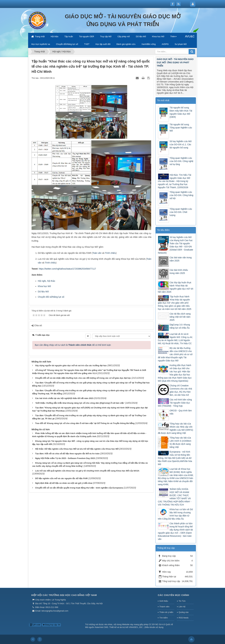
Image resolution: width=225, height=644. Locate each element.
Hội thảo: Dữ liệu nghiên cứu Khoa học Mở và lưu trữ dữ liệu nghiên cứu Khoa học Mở (77, 449)
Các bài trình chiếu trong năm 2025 (179, 272)
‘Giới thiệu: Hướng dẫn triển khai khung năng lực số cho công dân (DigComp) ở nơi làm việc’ (80, 403)
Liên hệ (182, 607)
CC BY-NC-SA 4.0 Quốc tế (161, 624)
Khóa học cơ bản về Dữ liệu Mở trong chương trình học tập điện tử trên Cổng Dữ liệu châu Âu (175, 514)
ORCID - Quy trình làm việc (181, 412)
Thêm (173, 36)
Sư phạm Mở (181, 44)
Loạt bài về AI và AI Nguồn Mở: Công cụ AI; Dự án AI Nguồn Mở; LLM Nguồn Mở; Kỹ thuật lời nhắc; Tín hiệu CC (175, 339)
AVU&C (190, 36)
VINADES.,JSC (136, 627)
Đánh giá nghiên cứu (126, 44)
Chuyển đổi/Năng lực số (67, 44)
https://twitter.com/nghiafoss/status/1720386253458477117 (67, 269)
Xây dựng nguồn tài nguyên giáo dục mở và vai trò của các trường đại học (71, 365)
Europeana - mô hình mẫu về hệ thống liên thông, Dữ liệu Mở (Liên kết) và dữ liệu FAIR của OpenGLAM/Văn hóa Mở (175, 458)
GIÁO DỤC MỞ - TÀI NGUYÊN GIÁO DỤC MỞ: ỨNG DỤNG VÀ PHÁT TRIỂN (175, 62)
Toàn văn (97, 253)
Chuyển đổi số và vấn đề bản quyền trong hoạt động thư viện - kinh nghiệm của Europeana (79, 488)
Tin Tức (182, 601)
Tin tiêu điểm (163, 230)
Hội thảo (54, 36)
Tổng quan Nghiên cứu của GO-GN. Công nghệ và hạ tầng (182, 161)
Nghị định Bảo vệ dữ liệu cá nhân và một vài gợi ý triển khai (64, 483)
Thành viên (164, 607)
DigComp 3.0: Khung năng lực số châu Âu (180, 326)
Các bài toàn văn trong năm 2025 (181, 259)
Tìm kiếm (164, 618)
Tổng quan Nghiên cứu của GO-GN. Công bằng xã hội (182, 195)
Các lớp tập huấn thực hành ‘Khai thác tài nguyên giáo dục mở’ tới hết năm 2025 (176, 287)
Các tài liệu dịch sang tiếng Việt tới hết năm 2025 (180, 317)
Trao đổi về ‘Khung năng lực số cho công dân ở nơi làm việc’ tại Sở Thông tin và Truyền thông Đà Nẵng (85, 423)
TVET (87, 44)
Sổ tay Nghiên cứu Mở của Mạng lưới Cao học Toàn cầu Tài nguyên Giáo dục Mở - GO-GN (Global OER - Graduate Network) (176, 245)
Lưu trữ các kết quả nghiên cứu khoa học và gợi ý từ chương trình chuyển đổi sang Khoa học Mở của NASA (87, 471)
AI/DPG (165, 44)
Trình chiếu (110, 253)
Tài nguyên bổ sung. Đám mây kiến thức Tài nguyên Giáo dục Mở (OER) (181, 112)
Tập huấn (69, 36)
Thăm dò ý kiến (166, 612)
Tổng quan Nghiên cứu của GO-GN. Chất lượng (181, 212)
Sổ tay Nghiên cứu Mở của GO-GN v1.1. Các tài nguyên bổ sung (181, 144)
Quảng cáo (184, 612)
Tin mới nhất (163, 100)
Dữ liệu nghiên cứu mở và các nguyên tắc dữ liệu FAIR (61, 478)
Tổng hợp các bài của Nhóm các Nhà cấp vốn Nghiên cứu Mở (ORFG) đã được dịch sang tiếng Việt (176, 428)
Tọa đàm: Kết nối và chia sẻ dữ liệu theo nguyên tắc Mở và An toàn (67, 454)
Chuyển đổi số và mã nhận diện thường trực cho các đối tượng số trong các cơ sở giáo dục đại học (83, 378)
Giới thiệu (164, 601)
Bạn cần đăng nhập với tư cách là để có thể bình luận (73, 345)
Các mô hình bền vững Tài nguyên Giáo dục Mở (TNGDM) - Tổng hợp (175, 403)
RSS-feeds (184, 618)
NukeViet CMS (101, 627)
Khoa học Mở (158, 36)
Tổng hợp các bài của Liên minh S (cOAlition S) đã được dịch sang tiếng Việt (181, 442)
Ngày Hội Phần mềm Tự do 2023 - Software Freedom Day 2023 (65, 458)
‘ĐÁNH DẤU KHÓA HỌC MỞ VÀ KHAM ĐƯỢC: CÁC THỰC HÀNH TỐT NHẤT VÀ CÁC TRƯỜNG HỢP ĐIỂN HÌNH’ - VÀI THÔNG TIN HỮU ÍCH (175, 497)
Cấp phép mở (124, 36)
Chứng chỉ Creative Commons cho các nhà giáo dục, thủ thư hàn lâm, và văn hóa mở (181, 390)
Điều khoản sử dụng (154, 627)
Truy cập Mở (106, 36)
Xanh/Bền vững (149, 44)
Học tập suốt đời (103, 44)
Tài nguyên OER (87, 36)
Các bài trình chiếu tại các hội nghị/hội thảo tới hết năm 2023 (64, 398)
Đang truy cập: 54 (51, 625)
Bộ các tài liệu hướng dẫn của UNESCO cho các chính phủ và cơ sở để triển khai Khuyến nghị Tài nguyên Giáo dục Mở (175, 354)
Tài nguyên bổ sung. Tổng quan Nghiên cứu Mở (181, 128)
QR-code (35, 625)
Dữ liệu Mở (141, 36)
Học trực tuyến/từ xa (41, 44)
